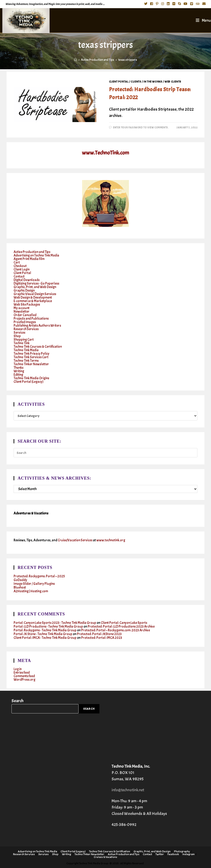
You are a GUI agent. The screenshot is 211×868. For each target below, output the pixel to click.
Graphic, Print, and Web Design (36, 287)
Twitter (160, 854)
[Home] (75, 60)
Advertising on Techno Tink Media (37, 255)
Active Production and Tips (32, 252)
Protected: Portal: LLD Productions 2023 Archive (123, 627)
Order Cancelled (25, 315)
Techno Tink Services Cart (32, 357)
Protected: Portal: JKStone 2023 (100, 634)
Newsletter (22, 312)
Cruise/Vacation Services (76, 540)
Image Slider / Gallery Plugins (35, 584)
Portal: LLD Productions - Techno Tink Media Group (49, 627)
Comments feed (25, 676)
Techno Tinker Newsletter (32, 364)
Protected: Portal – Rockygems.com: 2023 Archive (118, 630)
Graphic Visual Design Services (36, 294)
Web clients (173, 82)
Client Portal (119, 82)
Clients (136, 82)
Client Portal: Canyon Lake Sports (126, 623)
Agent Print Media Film (30, 259)
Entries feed (22, 673)
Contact (19, 277)
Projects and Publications (32, 319)
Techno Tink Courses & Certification (39, 347)
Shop (17, 336)
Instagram (189, 854)
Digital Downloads (27, 280)
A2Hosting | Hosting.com (32, 591)
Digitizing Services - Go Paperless (37, 284)
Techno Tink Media (26, 350)
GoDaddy (20, 580)
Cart (17, 262)
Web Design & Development (34, 298)
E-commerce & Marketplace (33, 301)
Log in (18, 669)
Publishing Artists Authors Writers (39, 326)
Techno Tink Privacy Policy (32, 354)
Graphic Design (25, 291)
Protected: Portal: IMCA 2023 (104, 638)
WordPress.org (25, 680)
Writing (19, 371)
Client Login (22, 269)
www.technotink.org (112, 540)
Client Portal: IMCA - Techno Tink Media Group (46, 638)
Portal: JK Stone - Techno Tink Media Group (43, 634)
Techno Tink (22, 343)
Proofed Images (25, 322)
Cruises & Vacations (105, 857)
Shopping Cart (24, 340)
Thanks (19, 368)
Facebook (173, 854)
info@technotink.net (129, 790)
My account (22, 308)
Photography (182, 851)
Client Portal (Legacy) (29, 382)
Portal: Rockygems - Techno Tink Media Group (46, 630)
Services (20, 333)
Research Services (26, 329)
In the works (153, 82)
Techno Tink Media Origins (32, 378)
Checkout (20, 266)
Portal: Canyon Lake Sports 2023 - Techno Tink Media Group (56, 623)
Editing (19, 375)
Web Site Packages (27, 305)
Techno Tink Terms (27, 361)
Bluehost (20, 588)
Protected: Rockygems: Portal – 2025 (40, 576)
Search (17, 701)
